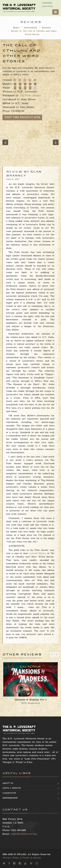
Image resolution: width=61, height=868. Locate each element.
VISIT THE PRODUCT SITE (22, 117)
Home (16, 28)
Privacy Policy (11, 858)
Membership (10, 798)
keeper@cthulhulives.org (24, 834)
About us (8, 783)
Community (9, 793)
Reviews (46, 28)
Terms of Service (32, 858)
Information (30, 28)
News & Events (12, 788)
